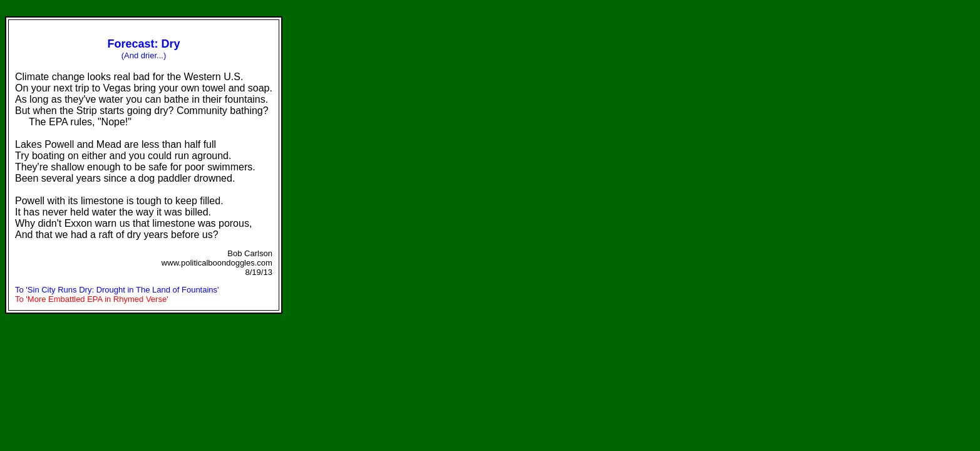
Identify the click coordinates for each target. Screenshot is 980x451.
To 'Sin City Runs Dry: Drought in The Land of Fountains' (117, 290)
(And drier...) (144, 55)
